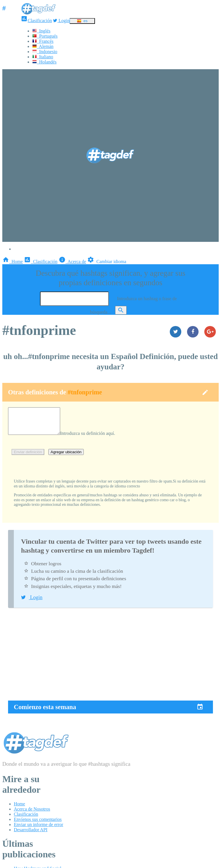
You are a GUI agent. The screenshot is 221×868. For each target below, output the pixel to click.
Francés (43, 41)
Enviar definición (28, 457)
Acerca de (73, 262)
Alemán (43, 46)
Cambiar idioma (107, 262)
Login (61, 21)
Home (13, 262)
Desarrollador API (31, 835)
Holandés (44, 62)
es (82, 21)
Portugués (45, 36)
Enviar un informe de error (38, 830)
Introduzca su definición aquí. (93, 438)
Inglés (41, 31)
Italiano (43, 57)
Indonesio (45, 52)
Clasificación (36, 21)
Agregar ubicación (66, 457)
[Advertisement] (110, 660)
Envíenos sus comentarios (38, 824)
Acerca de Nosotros (32, 814)
